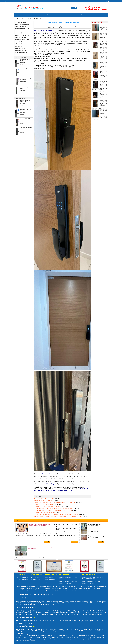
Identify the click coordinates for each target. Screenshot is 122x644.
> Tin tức (28, 19)
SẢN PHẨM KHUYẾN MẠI (22, 98)
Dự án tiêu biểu (78, 15)
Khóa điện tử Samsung (21, 33)
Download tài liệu (35, 577)
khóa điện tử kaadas (36, 637)
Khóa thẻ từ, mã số (20, 48)
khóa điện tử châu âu (90, 639)
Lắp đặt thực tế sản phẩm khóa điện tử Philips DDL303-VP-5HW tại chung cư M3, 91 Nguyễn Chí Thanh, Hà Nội (100, 46)
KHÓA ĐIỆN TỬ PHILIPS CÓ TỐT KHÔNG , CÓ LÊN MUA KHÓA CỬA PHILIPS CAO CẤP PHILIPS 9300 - (61, 516)
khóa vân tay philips (40, 639)
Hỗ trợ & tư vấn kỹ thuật (37, 582)
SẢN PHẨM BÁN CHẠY (21, 58)
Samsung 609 (46, 637)
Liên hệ (58, 15)
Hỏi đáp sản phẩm (36, 580)
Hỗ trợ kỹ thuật (37, 574)
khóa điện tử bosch (78, 639)
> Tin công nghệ (37, 19)
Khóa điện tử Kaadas (21, 42)
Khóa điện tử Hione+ (20, 38)
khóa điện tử (63, 637)
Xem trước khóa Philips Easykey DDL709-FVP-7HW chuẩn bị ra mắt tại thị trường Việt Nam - (58, 503)
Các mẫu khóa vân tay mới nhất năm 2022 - (47, 512)
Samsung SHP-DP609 (83, 637)
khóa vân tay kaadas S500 (97, 636)
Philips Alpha (38, 41)
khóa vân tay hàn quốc (65, 639)
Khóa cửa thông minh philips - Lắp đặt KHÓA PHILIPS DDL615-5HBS (100, 28)
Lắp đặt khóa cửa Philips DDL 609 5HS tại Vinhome (100, 36)
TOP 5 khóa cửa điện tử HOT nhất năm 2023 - (47, 505)
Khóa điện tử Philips (20, 22)
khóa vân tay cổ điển (57, 636)
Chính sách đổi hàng (22, 577)
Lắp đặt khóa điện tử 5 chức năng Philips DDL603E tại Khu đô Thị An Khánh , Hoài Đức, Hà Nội (100, 75)
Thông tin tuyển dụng (51, 577)
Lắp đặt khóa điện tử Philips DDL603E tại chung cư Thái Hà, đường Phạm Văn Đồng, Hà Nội (100, 115)
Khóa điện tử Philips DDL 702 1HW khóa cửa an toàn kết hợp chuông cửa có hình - (56, 510)
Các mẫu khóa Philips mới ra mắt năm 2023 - (47, 499)
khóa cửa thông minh (52, 639)
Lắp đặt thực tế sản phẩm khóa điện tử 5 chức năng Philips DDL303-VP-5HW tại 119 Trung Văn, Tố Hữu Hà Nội (100, 86)
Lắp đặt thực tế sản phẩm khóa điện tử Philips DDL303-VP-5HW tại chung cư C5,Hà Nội (100, 66)
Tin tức (39, 15)
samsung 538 (54, 637)
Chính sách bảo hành (22, 580)
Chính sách (21, 574)
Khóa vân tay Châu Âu (21, 53)
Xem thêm (47, 542)
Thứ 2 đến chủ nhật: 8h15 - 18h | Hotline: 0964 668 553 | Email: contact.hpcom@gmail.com (22, 1)
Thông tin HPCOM (51, 574)
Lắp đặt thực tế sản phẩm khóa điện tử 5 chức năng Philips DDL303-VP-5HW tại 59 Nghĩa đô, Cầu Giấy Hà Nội (100, 104)
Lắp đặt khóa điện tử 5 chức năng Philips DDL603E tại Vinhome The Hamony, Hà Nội (100, 56)
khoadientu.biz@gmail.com (93, 581)
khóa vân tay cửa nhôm (70, 636)
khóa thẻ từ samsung (44, 636)
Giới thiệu (49, 15)
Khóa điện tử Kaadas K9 (22, 637)
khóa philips (31, 639)
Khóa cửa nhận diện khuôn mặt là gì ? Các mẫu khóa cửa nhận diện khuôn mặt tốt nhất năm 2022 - (60, 514)
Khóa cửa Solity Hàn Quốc (22, 24)
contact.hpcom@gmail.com (70, 581)
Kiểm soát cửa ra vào (21, 44)
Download (90, 15)
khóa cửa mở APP (30, 641)
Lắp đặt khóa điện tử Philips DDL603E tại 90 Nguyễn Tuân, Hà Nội (100, 95)
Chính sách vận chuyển (23, 582)
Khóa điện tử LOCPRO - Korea (23, 35)
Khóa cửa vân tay (20, 46)
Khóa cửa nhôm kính (20, 31)
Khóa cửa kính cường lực (22, 29)
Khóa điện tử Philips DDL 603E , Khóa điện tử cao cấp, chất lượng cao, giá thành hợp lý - (57, 508)
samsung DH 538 (71, 637)
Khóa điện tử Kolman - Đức (22, 40)
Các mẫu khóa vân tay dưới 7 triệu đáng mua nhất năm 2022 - (51, 507)
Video (100, 15)
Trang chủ (19, 15)
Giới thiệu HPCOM (50, 582)
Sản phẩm (30, 15)
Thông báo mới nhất (50, 580)
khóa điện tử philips (21, 639)
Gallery (67, 15)
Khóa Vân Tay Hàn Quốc (21, 51)
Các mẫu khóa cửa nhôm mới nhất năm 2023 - (48, 501)
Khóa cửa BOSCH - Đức (21, 27)
